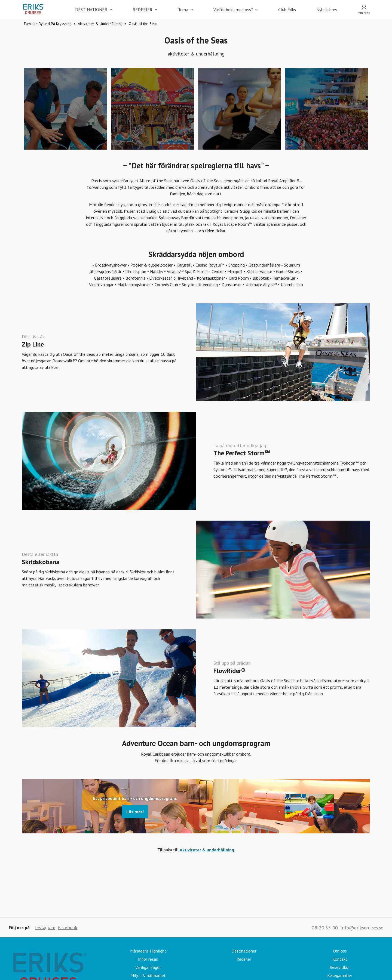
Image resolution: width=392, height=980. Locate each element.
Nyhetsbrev (327, 10)
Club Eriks (287, 10)
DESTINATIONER (94, 10)
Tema (186, 10)
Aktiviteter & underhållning (207, 850)
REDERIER (145, 10)
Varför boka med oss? (236, 10)
